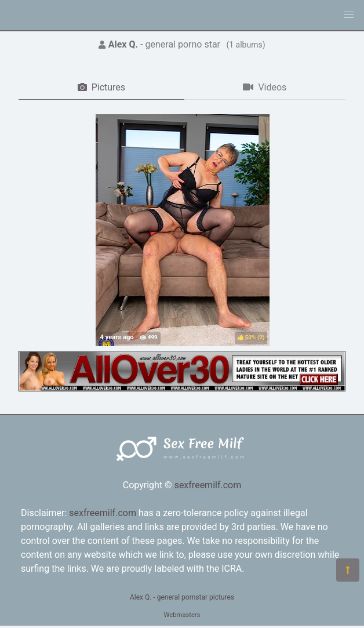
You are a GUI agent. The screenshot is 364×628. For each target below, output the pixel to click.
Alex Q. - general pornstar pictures (182, 597)
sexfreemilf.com (208, 485)
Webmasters (182, 615)
